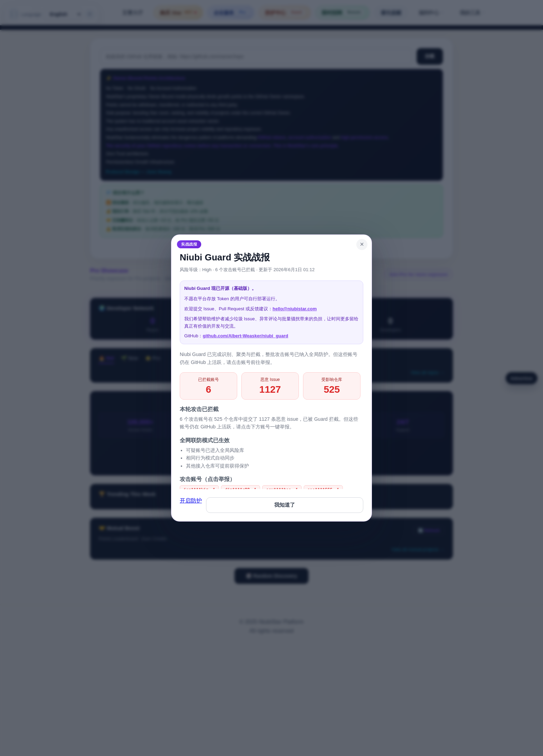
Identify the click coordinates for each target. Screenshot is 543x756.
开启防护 (191, 501)
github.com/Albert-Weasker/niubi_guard (245, 336)
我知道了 (285, 505)
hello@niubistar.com (295, 309)
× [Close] (362, 244)
